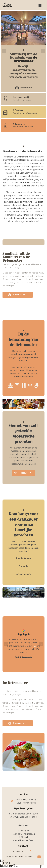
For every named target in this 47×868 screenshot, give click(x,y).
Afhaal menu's (23, 574)
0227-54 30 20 (20, 851)
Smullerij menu (24, 558)
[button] (23, 88)
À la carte (24, 566)
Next (43, 51)
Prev (4, 51)
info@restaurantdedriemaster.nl (20, 856)
